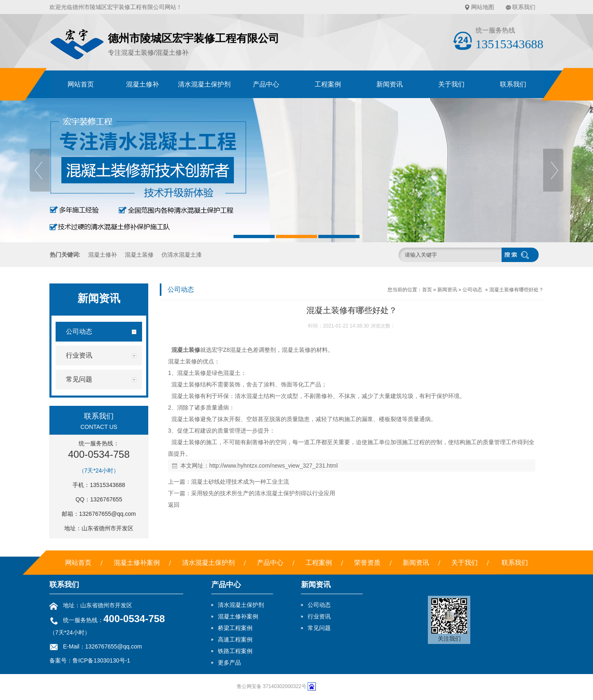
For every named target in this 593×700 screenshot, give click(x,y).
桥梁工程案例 (235, 628)
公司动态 (472, 290)
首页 (427, 290)
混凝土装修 (139, 255)
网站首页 (81, 84)
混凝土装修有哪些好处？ (516, 290)
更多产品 (229, 663)
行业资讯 (319, 616)
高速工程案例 (235, 639)
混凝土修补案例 (137, 563)
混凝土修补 (142, 84)
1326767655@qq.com (107, 514)
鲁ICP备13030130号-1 (101, 660)
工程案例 (328, 84)
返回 (174, 505)
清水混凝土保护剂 (204, 84)
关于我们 (451, 84)
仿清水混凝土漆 (182, 255)
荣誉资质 (367, 563)
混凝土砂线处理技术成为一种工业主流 (240, 482)
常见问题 (319, 628)
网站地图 (483, 7)
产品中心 (266, 84)
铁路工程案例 (235, 651)
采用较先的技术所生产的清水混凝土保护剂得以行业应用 (263, 493)
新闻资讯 (390, 84)
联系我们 (524, 7)
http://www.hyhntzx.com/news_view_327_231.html (273, 466)
